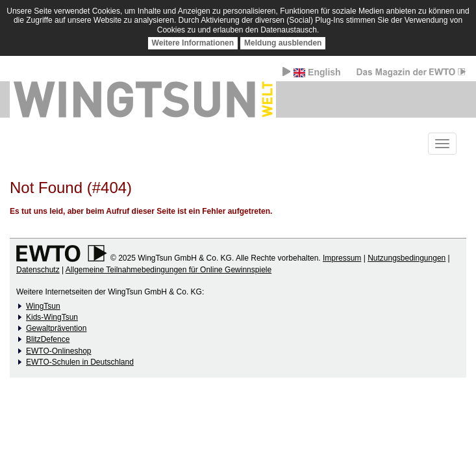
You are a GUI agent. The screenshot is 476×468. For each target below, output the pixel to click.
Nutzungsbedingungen (407, 258)
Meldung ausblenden (283, 43)
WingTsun (43, 306)
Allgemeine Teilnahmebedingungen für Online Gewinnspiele (169, 270)
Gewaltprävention (56, 328)
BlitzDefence (48, 339)
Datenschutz (38, 270)
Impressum (342, 258)
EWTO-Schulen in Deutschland (80, 362)
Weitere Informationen (193, 43)
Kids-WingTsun (52, 317)
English (311, 72)
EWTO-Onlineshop (58, 351)
